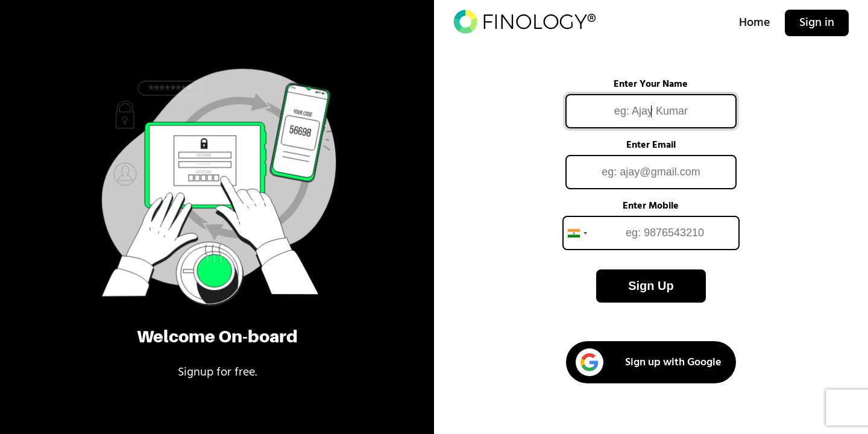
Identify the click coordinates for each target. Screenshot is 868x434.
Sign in (817, 23)
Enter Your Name (651, 84)
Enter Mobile (651, 206)
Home (755, 23)
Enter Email (651, 145)
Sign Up (651, 286)
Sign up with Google (649, 362)
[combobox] (577, 233)
